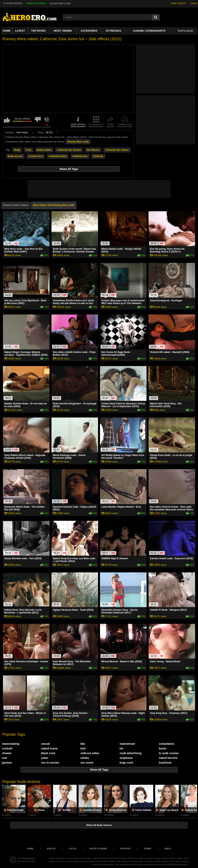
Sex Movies (93, 150)
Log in (72, 849)
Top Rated (38, 31)
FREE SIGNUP (178, 3)
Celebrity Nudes (58, 156)
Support (125, 849)
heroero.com (29, 858)
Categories (89, 31)
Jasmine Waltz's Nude (60, 3)
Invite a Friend (98, 849)
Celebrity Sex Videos (117, 150)
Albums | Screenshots (149, 31)
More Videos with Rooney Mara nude (54, 205)
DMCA (168, 849)
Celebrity (98, 156)
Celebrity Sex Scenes (69, 150)
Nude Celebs (44, 150)
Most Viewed (63, 31)
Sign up (51, 849)
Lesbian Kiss (36, 156)
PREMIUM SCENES (36, 3)
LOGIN (194, 3)
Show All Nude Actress (99, 825)
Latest (20, 31)
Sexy (28, 150)
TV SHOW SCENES (13, 3)
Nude (17, 150)
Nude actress (15, 156)
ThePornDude (185, 31)
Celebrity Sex (80, 156)
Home (7, 31)
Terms (148, 849)
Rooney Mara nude (78, 142)
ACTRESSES (113, 31)
